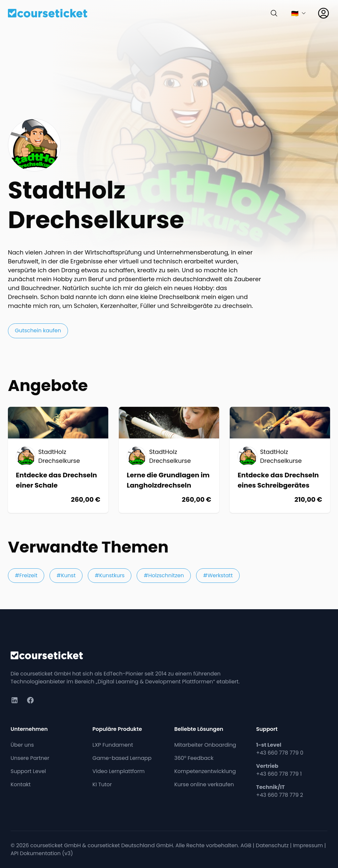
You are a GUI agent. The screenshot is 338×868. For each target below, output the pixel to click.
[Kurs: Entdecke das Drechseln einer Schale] (58, 460)
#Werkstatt (218, 575)
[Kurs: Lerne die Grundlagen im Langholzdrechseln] (169, 460)
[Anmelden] (323, 13)
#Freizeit (26, 575)
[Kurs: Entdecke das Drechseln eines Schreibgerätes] (280, 460)
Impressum (308, 845)
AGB (246, 845)
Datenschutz (272, 845)
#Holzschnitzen (164, 575)
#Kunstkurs (110, 575)
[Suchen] (274, 13)
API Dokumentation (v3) (42, 853)
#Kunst (66, 575)
